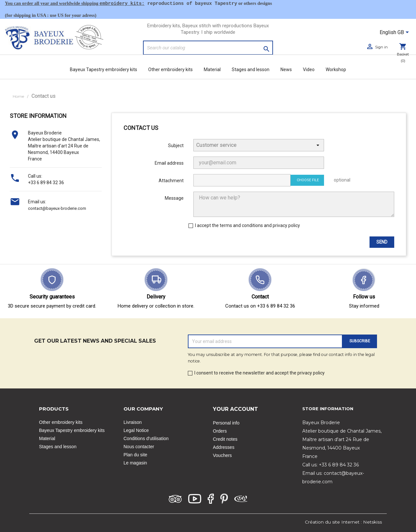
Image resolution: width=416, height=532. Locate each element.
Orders (220, 431)
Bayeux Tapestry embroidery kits (104, 70)
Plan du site (135, 455)
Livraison (133, 422)
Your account (235, 409)
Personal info (226, 423)
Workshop (336, 70)
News (286, 70)
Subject (176, 146)
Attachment (171, 181)
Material (212, 70)
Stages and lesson (251, 70)
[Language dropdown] (395, 33)
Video (309, 70)
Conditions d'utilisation (146, 438)
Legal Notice (136, 430)
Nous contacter (139, 447)
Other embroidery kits (170, 70)
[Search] (208, 48)
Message (174, 198)
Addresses (224, 447)
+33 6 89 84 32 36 (46, 183)
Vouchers (222, 455)
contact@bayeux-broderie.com (57, 208)
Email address (169, 163)
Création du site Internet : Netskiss (343, 522)
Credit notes (225, 439)
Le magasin (135, 463)
